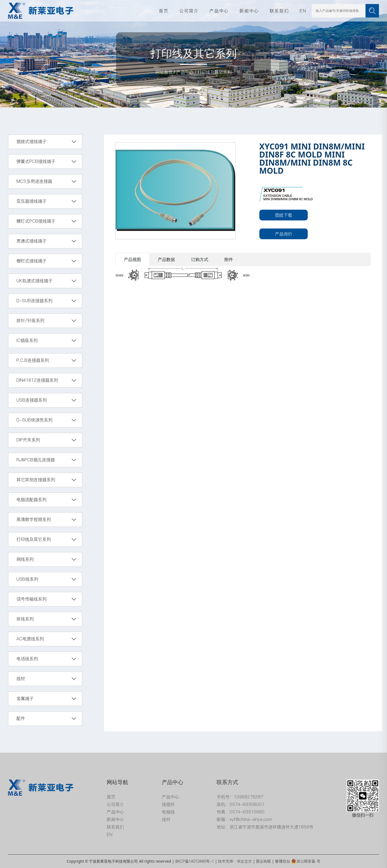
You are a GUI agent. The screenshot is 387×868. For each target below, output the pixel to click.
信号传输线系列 (31, 599)
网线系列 (25, 559)
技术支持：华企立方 (235, 861)
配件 (21, 718)
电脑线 (168, 812)
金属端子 (25, 698)
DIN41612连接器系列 (37, 380)
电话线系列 (27, 659)
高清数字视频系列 (34, 519)
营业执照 (263, 861)
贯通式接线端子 (31, 241)
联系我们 (279, 11)
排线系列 (25, 619)
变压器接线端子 (31, 201)
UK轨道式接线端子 (34, 281)
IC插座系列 (27, 340)
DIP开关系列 (28, 440)
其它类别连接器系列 (36, 480)
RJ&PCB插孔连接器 (36, 460)
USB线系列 (27, 579)
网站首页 (164, 72)
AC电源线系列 (30, 639)
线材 (21, 678)
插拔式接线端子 (31, 141)
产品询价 (284, 234)
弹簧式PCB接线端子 (36, 161)
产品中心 (219, 11)
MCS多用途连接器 (34, 181)
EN (303, 11)
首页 (164, 11)
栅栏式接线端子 (31, 261)
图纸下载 (284, 215)
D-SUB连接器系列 (34, 301)
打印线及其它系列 (214, 72)
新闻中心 (249, 11)
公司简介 (189, 11)
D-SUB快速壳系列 (34, 420)
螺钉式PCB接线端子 (36, 221)
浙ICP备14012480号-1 (194, 861)
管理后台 (282, 861)
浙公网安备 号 (306, 861)
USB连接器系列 (32, 400)
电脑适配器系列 (31, 499)
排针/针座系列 (30, 320)
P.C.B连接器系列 (33, 360)
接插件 (168, 804)
